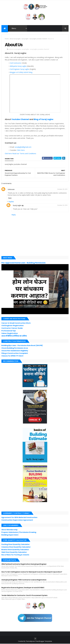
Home (7, 39)
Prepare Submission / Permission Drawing (19, 532)
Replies (11, 202)
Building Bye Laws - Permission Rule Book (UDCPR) (22, 346)
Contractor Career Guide (12, 328)
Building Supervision (10, 535)
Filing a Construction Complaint (15, 353)
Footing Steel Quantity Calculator (16, 545)
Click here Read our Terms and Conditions (20, 154)
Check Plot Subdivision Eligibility (15, 351)
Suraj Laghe (17, 206)
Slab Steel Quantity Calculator (14, 552)
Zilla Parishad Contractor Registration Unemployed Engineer (24, 564)
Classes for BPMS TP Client (12, 356)
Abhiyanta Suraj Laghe (18, 66)
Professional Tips (9, 331)
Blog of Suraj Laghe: (44, 120)
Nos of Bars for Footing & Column (15, 555)
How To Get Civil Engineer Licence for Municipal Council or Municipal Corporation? (32, 572)
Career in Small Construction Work (16, 323)
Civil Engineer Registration (13, 326)
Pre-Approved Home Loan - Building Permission (23, 263)
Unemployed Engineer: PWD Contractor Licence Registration (24, 580)
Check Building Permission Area (15, 348)
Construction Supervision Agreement (17, 520)
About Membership (9, 530)
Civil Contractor (16, 63)
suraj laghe (25, 39)
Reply (10, 198)
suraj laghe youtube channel (38, 39)
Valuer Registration (10, 334)
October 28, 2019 (62, 189)
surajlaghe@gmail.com (23, 147)
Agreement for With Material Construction (19, 518)
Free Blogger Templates (44, 641)
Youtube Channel (20, 120)
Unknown (11, 190)
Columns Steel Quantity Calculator (16, 547)
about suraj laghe (15, 39)
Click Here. (21, 150)
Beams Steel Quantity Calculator (15, 550)
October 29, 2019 (62, 205)
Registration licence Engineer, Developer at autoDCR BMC (23, 588)
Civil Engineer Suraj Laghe (19, 69)
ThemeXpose (30, 641)
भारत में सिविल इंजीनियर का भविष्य (14, 336)
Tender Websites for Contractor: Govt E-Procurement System (24, 596)
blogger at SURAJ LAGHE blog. (21, 72)
